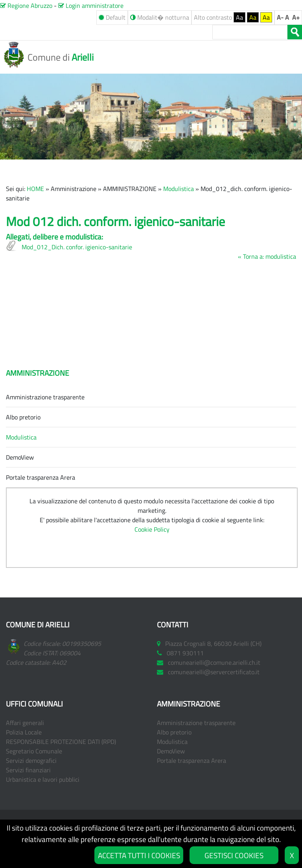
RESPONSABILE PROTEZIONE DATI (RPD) (61, 742)
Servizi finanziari (28, 770)
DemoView (20, 457)
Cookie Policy (152, 529)
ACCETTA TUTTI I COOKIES (139, 855)
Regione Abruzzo (26, 6)
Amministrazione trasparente (45, 397)
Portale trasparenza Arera (41, 477)
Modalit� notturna (160, 17)
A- (280, 17)
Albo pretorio (23, 417)
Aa (239, 17)
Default (112, 17)
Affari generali (25, 723)
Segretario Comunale (34, 751)
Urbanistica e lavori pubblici (43, 779)
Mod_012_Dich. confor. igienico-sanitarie (77, 247)
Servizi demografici (31, 760)
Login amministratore (91, 6)
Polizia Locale (24, 732)
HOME (35, 189)
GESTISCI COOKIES (234, 855)
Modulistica (179, 189)
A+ (296, 17)
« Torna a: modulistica (267, 256)
